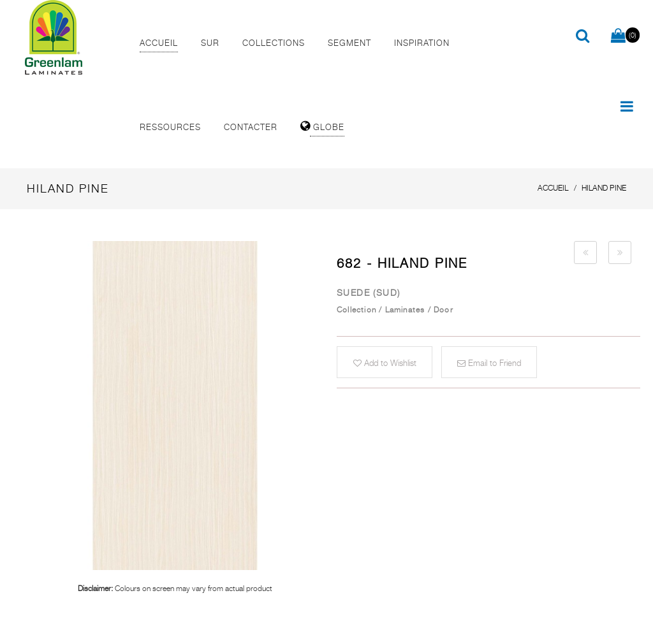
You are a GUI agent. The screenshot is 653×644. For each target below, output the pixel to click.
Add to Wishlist (385, 363)
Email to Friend (489, 363)
